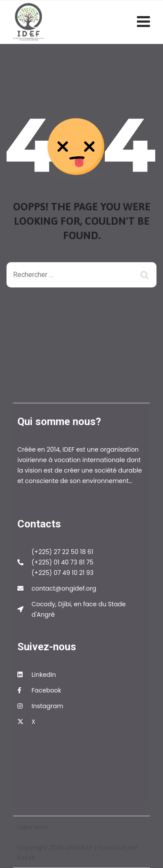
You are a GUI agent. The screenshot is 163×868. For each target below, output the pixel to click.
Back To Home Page (75, 319)
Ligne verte (33, 827)
